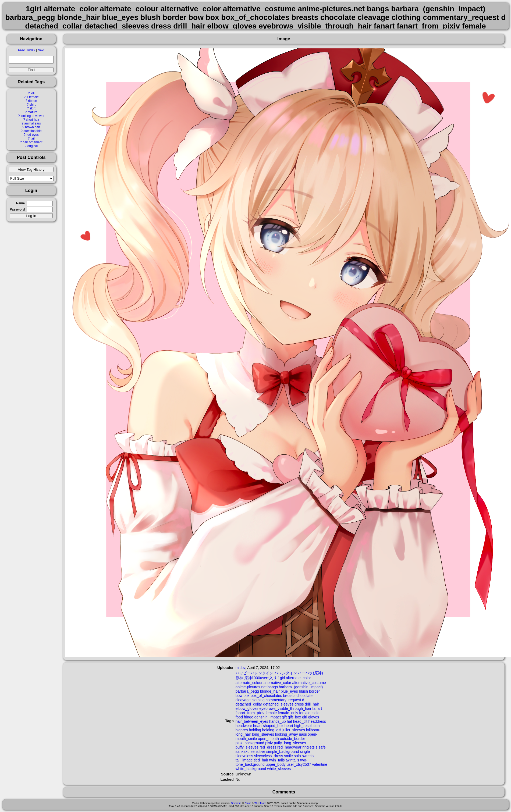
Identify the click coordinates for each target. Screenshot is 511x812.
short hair (33, 120)
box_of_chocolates (266, 696)
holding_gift (272, 730)
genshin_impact (268, 717)
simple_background (283, 752)
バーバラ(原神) (310, 673)
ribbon (32, 101)
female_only (288, 713)
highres (242, 730)
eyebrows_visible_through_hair (285, 708)
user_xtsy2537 (299, 764)
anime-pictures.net (251, 687)
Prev (21, 50)
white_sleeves (279, 769)
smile (288, 756)
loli (33, 93)
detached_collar (249, 704)
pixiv (269, 743)
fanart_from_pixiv (250, 713)
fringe (249, 717)
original (33, 146)
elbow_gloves (247, 708)
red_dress (268, 747)
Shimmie (236, 803)
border (314, 691)
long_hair (243, 734)
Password (17, 209)
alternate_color (298, 678)
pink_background (250, 743)
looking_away (287, 734)
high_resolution (307, 726)
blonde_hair (270, 691)
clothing (258, 700)
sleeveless (244, 756)
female (271, 713)
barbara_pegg (247, 691)
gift (284, 717)
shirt (33, 105)
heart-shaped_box (268, 726)
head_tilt (300, 721)
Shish (248, 803)
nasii (303, 734)
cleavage (243, 700)
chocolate (304, 696)
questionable (32, 131)
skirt (33, 108)
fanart (317, 708)
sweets (308, 756)
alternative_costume (309, 683)
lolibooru (313, 730)
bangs (273, 687)
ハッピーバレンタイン (254, 673)
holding (255, 730)
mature (32, 112)
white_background (251, 769)
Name (20, 203)
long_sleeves (263, 734)
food (239, 717)
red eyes (33, 135)
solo (297, 756)
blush (304, 691)
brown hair (33, 127)
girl (305, 717)
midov (240, 668)
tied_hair (261, 760)
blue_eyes (289, 691)
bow (239, 696)
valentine (320, 764)
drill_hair (312, 704)
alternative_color (277, 683)
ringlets (309, 747)
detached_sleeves (278, 704)
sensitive (258, 752)
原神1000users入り (260, 678)
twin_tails (277, 760)
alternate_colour (249, 683)
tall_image (244, 760)
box (246, 696)
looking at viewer (33, 116)
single (305, 752)
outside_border (292, 739)
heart (289, 726)
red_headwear (289, 747)
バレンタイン (286, 673)
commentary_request (283, 700)
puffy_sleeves (247, 747)
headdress (317, 721)
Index (31, 50)
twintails (292, 760)
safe (322, 747)
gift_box (294, 717)
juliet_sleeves (294, 730)
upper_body (276, 764)
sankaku (243, 752)
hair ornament (32, 142)
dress (299, 704)
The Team (260, 803)
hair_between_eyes (252, 721)
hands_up (278, 721)
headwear (244, 726)
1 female (33, 97)
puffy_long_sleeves (290, 743)
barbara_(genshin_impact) (301, 687)
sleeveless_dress (269, 756)
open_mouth (268, 739)
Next (41, 50)
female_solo (309, 713)
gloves (314, 717)
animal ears (32, 123)
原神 (239, 678)
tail (32, 138)
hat (289, 721)
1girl (281, 678)
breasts (289, 696)
